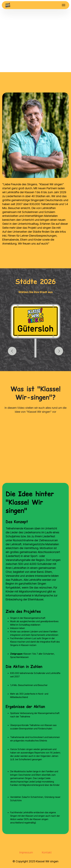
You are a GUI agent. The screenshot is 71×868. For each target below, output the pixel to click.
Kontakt (47, 852)
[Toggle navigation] (64, 5)
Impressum (26, 852)
